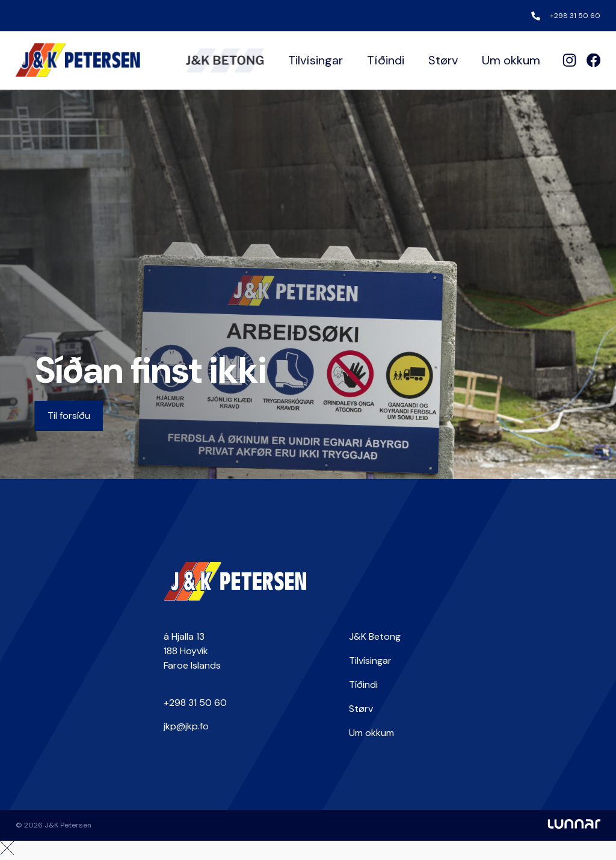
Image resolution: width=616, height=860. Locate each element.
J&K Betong (375, 636)
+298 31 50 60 (575, 16)
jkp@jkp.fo (186, 726)
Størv (443, 60)
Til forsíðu (69, 416)
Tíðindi (386, 60)
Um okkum (511, 60)
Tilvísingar (316, 60)
